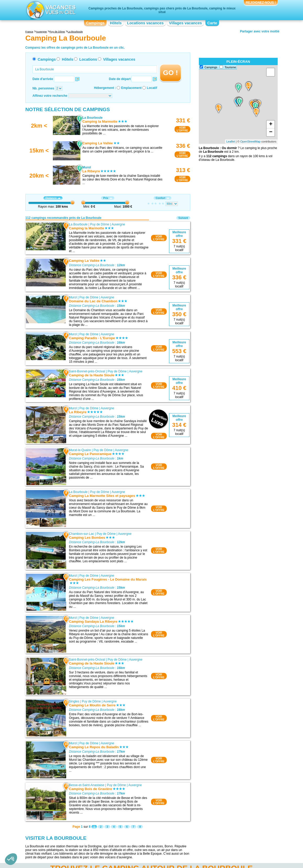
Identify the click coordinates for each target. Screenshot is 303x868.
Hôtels (116, 23)
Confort (162, 198)
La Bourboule (78, 224)
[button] (11, 859)
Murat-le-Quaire (80, 450)
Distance (53, 198)
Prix (108, 198)
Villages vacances (186, 23)
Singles (74, 701)
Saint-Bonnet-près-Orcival (87, 371)
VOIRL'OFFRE (182, 129)
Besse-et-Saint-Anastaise (86, 785)
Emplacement (131, 88)
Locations (88, 59)
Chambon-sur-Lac (81, 534)
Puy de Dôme (100, 224)
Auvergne (118, 224)
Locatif (152, 88)
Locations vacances (145, 23)
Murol (73, 297)
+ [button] (271, 124)
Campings (95, 23)
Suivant (183, 218)
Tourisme (230, 67)
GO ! (170, 73)
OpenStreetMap (250, 141)
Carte (212, 23)
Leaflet (231, 141)
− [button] (271, 132)
